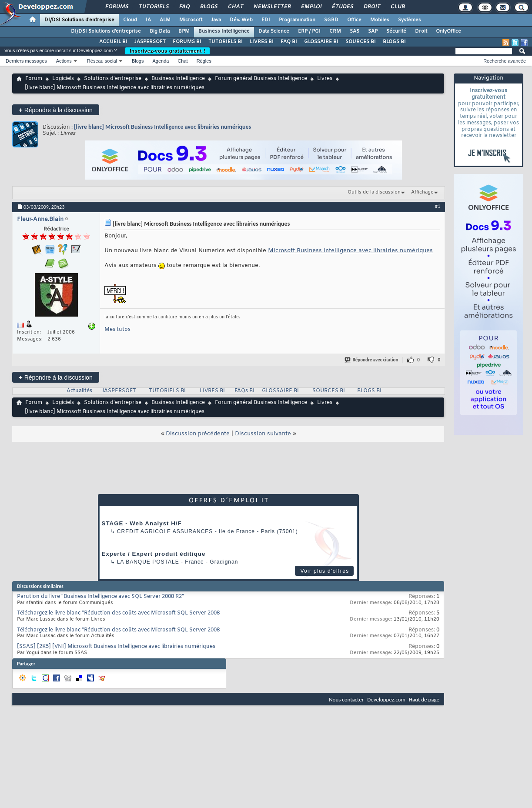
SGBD (331, 20)
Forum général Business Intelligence (261, 79)
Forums (116, 7)
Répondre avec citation (372, 360)
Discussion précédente (198, 434)
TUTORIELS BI (226, 42)
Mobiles (380, 20)
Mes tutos (117, 330)
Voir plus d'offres (325, 571)
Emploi (311, 7)
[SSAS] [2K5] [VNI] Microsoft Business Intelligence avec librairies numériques (116, 647)
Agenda (161, 61)
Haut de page (424, 699)
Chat (235, 7)
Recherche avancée (505, 61)
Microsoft (191, 20)
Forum (34, 79)
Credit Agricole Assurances (165, 531)
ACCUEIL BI (113, 42)
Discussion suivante (263, 434)
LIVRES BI (262, 42)
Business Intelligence (224, 31)
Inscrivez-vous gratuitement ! (167, 51)
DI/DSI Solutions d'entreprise (79, 20)
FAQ (184, 7)
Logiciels (63, 79)
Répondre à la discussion (56, 110)
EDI (266, 20)
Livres (325, 79)
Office (354, 20)
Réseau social (102, 61)
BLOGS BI (394, 42)
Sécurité (396, 31)
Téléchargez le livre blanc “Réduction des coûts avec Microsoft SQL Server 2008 (118, 613)
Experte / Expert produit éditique (154, 554)
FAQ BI (289, 42)
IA (148, 20)
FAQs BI (244, 391)
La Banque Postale (148, 562)
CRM (335, 31)
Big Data (160, 31)
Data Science (274, 31)
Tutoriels (153, 7)
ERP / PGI (309, 31)
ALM (165, 20)
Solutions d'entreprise (113, 79)
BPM (184, 31)
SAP (373, 31)
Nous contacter (346, 699)
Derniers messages (26, 61)
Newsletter (272, 7)
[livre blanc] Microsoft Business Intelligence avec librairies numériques (162, 127)
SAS (355, 31)
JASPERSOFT (150, 42)
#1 (438, 206)
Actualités (79, 391)
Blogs (208, 7)
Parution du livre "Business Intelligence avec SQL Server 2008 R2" (100, 597)
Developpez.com (386, 699)
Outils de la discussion (374, 192)
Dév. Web (241, 20)
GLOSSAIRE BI (321, 42)
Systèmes (410, 20)
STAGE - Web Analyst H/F (142, 523)
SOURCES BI (361, 42)
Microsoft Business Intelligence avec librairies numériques (350, 251)
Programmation (297, 20)
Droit (371, 7)
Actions (64, 61)
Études (342, 7)
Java (216, 20)
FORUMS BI (187, 42)
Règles (204, 61)
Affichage (422, 192)
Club (397, 7)
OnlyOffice (448, 31)
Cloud (130, 20)
